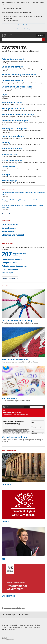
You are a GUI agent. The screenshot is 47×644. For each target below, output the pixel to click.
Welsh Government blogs (23, 422)
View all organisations (9, 278)
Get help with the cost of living (23, 305)
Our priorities (23, 580)
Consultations (9, 228)
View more (6, 214)
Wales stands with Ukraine (23, 344)
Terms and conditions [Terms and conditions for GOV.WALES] (15, 627)
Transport (7, 175)
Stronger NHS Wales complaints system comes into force (21, 200)
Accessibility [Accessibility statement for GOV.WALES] (14, 625)
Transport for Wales (10, 263)
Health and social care (13, 136)
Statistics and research (13, 235)
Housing (6, 142)
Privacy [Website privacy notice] (4, 627)
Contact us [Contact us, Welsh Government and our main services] (5, 625)
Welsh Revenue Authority (12, 259)
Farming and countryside (14, 128)
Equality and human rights (15, 121)
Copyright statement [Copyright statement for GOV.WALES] (26, 625)
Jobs (23, 543)
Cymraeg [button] (41, 35)
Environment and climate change (18, 115)
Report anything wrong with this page (13, 608)
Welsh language (10, 181)
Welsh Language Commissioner (14, 266)
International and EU (12, 148)
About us (23, 469)
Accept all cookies (23, 25)
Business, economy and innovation (19, 75)
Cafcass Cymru (8, 273)
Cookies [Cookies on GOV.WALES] (37, 625)
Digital (5, 95)
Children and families (12, 81)
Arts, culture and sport (13, 59)
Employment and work (13, 108)
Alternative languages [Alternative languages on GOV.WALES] (8, 629)
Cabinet (23, 506)
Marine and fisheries (12, 161)
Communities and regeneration (17, 87)
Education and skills (12, 102)
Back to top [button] (25, 615)
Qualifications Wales (10, 269)
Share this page (10, 615)
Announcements (10, 224)
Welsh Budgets (23, 383)
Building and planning (13, 67)
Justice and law (9, 155)
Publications (8, 231)
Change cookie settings (23, 29)
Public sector (8, 167)
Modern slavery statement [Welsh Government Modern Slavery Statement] (32, 627)
